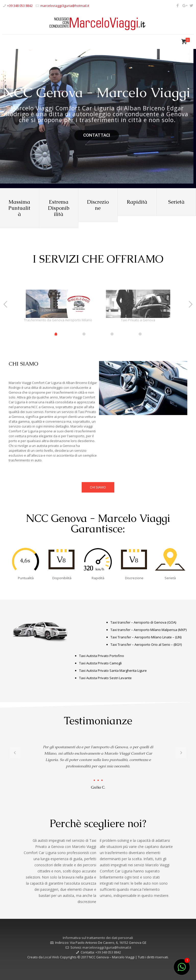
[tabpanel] (58, 307)
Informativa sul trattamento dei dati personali (98, 938)
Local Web (52, 957)
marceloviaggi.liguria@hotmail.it (65, 6)
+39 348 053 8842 (20, 6)
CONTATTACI (97, 135)
